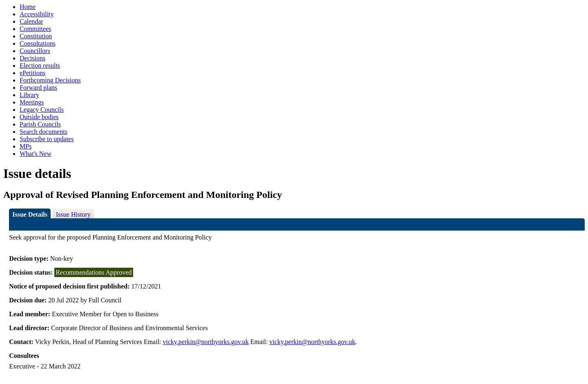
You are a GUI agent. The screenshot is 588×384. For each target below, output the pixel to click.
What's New (36, 154)
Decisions (32, 58)
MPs (26, 146)
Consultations (38, 43)
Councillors (35, 51)
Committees (35, 29)
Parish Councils (40, 124)
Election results (40, 65)
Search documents (43, 132)
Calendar (31, 21)
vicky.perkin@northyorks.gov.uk (206, 342)
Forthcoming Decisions (50, 80)
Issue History (73, 214)
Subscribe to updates (47, 139)
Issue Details (30, 214)
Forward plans (38, 88)
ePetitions (32, 73)
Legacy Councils (42, 110)
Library (29, 95)
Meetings (32, 102)
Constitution (36, 36)
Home (28, 7)
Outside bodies (39, 117)
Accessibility (37, 14)
